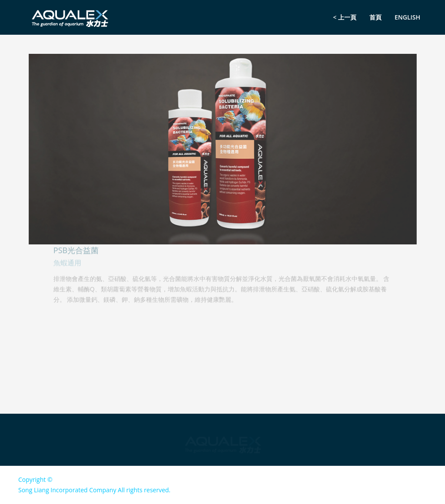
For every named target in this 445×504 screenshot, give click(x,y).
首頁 (375, 17)
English (407, 17)
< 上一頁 (345, 17)
